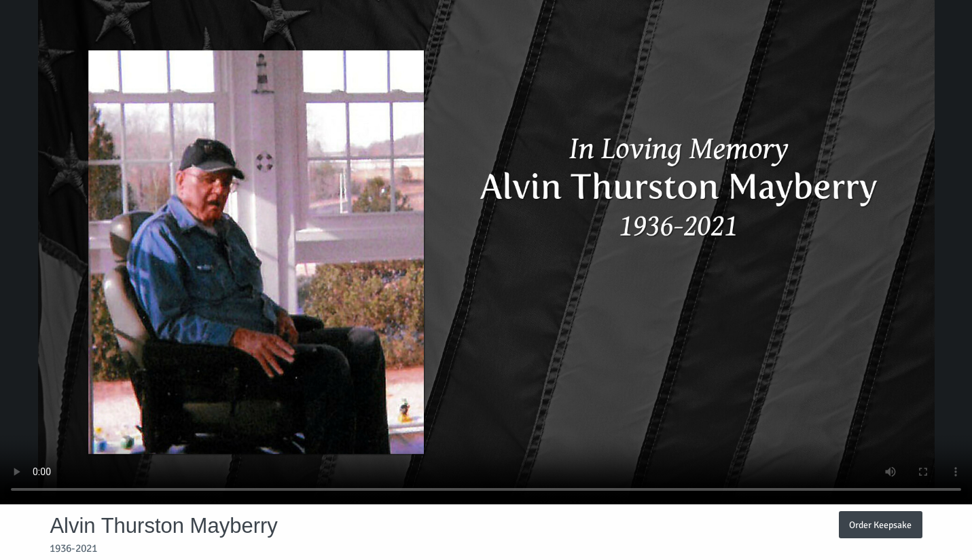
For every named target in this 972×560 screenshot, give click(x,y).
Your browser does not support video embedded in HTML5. (486, 252)
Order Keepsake (880, 525)
